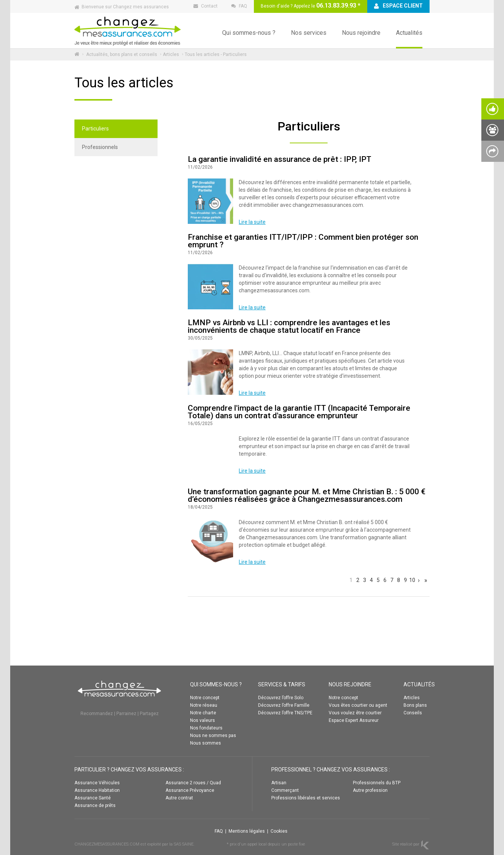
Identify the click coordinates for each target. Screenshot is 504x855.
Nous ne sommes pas (213, 736)
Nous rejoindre (361, 33)
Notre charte (203, 713)
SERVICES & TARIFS (282, 684)
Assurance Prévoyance (190, 790)
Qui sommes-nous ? (249, 33)
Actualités (409, 33)
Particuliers (95, 129)
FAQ (219, 831)
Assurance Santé (93, 798)
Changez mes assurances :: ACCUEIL (128, 30)
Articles (171, 54)
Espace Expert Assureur (354, 720)
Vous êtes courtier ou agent (358, 705)
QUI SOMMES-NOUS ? (216, 684)
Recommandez (97, 714)
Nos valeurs (203, 720)
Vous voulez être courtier (355, 713)
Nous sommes (206, 743)
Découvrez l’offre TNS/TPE (285, 713)
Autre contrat (179, 798)
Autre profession (370, 790)
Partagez (149, 714)
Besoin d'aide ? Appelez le (311, 5)
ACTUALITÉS (419, 684)
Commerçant (285, 790)
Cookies (279, 831)
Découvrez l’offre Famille (284, 705)
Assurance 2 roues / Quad (193, 783)
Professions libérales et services (306, 798)
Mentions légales (247, 831)
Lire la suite (252, 222)
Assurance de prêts (95, 805)
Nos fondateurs (206, 728)
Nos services (309, 33)
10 (412, 580)
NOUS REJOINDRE (350, 684)
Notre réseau (204, 705)
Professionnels (100, 147)
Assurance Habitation (97, 790)
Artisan (279, 783)
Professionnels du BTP (377, 783)
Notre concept (205, 698)
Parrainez (126, 714)
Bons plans (415, 705)
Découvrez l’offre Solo (281, 698)
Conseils (413, 713)
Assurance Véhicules (97, 783)
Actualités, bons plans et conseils (122, 54)
